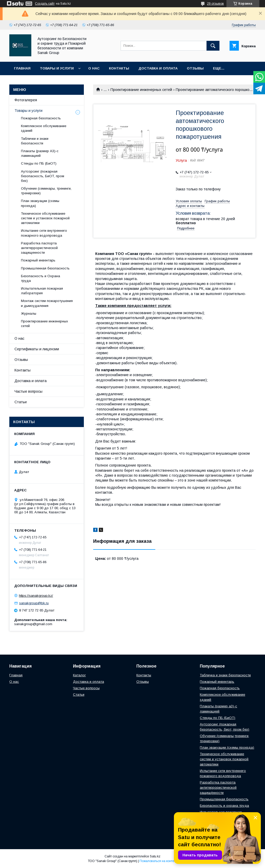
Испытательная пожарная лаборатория (42, 291)
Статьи (21, 402)
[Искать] (213, 46)
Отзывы (195, 68)
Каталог (79, 675)
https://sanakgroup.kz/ (36, 596)
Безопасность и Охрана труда (41, 278)
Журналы (29, 313)
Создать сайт (45, 4)
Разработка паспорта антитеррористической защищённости (218, 788)
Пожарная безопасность (41, 118)
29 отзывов (215, 4)
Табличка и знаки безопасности (225, 675)
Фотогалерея (26, 100)
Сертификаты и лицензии (37, 349)
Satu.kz (155, 856)
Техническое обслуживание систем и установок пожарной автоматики (45, 218)
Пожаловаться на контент (158, 861)
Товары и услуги (57, 68)
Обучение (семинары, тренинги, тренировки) (46, 191)
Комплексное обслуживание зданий (44, 128)
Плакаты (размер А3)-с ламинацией (40, 153)
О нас (94, 68)
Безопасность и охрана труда (224, 806)
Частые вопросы (28, 391)
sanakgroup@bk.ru (34, 603)
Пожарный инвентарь (38, 260)
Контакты (119, 68)
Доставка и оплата (158, 68)
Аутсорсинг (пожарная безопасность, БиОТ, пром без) (43, 176)
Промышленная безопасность (45, 268)
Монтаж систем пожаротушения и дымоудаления (47, 303)
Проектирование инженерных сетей (141, 90)
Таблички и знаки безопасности (35, 141)
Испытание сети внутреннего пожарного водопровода (44, 233)
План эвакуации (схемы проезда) (40, 203)
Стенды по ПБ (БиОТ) (39, 163)
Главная (22, 68)
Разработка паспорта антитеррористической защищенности (39, 248)
